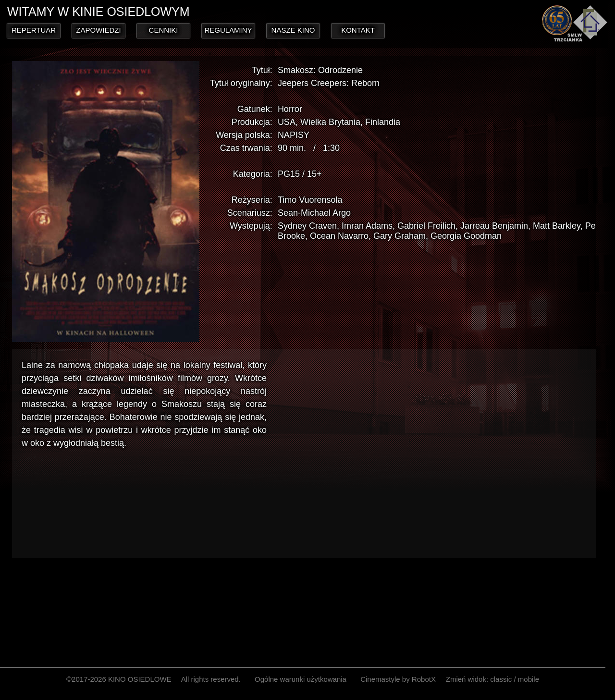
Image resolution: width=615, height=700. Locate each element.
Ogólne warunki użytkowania (301, 679)
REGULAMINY (228, 30)
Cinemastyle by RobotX (398, 679)
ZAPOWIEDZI (98, 30)
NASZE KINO (293, 30)
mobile (529, 679)
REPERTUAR (34, 30)
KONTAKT (358, 30)
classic (501, 679)
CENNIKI (164, 30)
